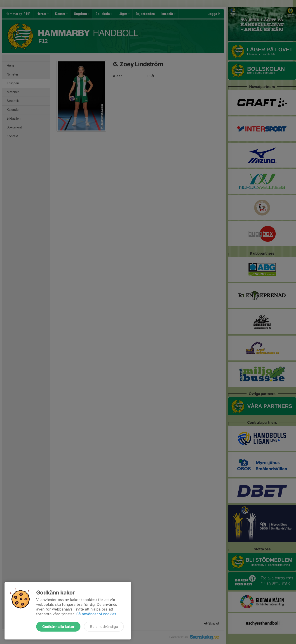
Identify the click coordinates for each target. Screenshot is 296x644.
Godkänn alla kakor (58, 627)
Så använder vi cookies (96, 614)
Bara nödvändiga (104, 627)
